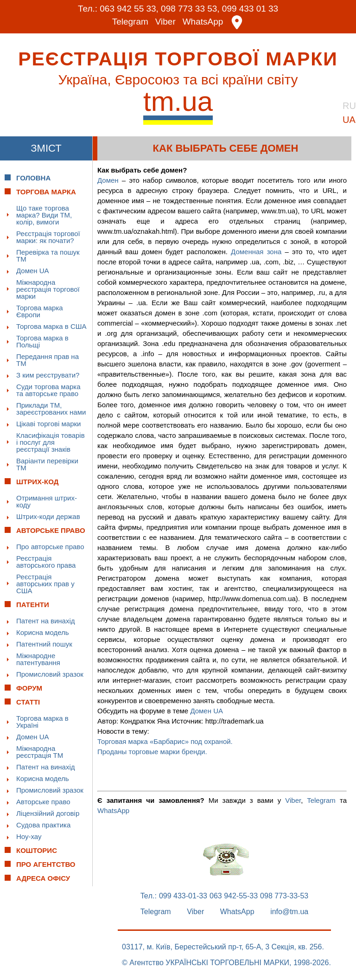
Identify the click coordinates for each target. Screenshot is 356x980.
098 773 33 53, (190, 9)
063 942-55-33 (234, 896)
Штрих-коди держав (48, 516)
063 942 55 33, (129, 9)
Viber (165, 22)
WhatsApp (203, 22)
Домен (108, 180)
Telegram (130, 22)
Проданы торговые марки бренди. (152, 751)
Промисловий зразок (50, 674)
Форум (29, 688)
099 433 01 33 (250, 9)
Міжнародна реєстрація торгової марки (48, 289)
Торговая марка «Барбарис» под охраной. (165, 741)
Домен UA (33, 270)
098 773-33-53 (284, 896)
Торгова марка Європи (40, 311)
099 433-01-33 (183, 896)
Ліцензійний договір (48, 813)
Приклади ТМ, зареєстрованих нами (51, 408)
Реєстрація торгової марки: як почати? (48, 237)
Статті (28, 701)
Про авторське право (50, 546)
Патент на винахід (46, 620)
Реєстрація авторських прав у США (45, 583)
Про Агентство (46, 864)
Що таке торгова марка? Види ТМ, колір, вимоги (44, 215)
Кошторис (37, 850)
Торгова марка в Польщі (42, 341)
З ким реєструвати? (48, 375)
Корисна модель (43, 632)
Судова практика (43, 824)
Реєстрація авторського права (46, 561)
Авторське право (43, 801)
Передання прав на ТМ (48, 359)
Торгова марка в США (51, 326)
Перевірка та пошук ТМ (48, 255)
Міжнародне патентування (38, 659)
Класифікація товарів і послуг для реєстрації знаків (51, 442)
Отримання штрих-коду (47, 501)
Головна (33, 177)
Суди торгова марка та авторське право (48, 390)
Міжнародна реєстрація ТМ (40, 751)
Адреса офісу (43, 878)
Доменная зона (256, 251)
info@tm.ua (289, 911)
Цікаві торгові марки (48, 423)
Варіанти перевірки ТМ (47, 464)
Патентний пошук (44, 644)
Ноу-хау (29, 836)
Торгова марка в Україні (42, 721)
